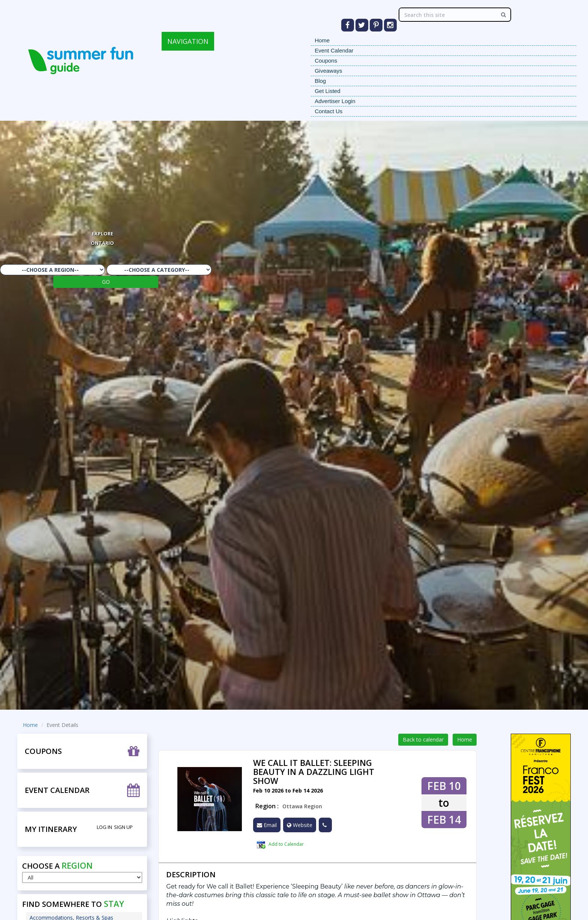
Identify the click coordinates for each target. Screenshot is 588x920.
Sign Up (123, 827)
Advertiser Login (335, 101)
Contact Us (328, 111)
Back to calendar (423, 739)
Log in (104, 827)
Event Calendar (334, 50)
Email (267, 825)
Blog (320, 81)
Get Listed (327, 91)
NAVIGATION (188, 41)
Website (300, 825)
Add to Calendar (280, 845)
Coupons (326, 61)
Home (322, 40)
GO (106, 282)
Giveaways (328, 71)
